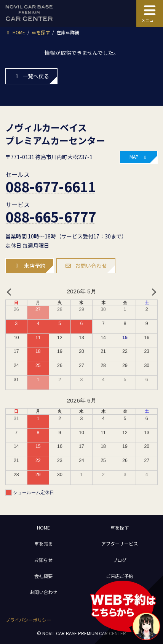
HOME (43, 528)
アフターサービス (120, 544)
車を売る (43, 544)
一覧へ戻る (31, 76)
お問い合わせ (43, 592)
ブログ (120, 560)
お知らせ (43, 560)
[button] (139, 157)
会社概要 (43, 576)
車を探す (120, 528)
